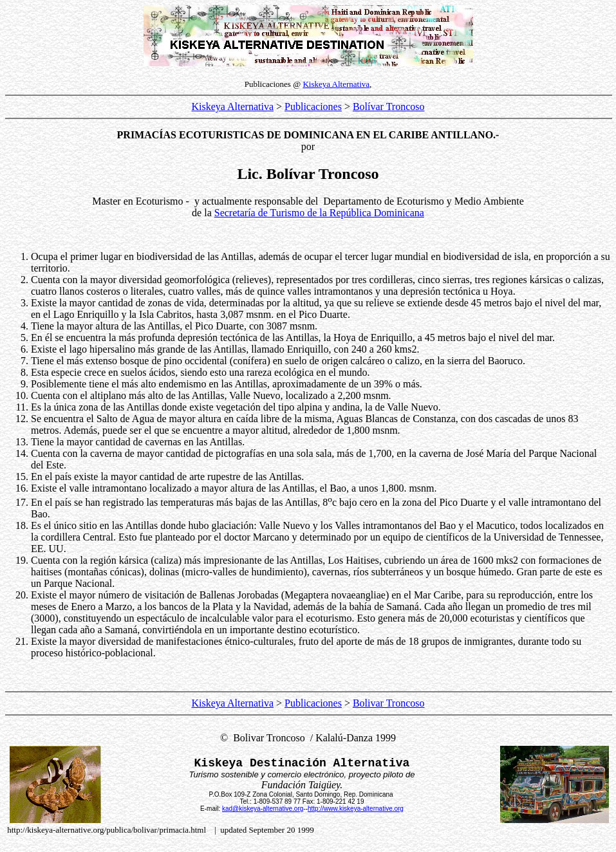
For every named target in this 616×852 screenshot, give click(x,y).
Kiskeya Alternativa (336, 84)
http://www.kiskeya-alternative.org (356, 809)
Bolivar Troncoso (389, 703)
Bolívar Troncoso (389, 106)
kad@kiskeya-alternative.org (263, 809)
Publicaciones (313, 106)
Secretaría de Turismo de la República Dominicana (319, 213)
